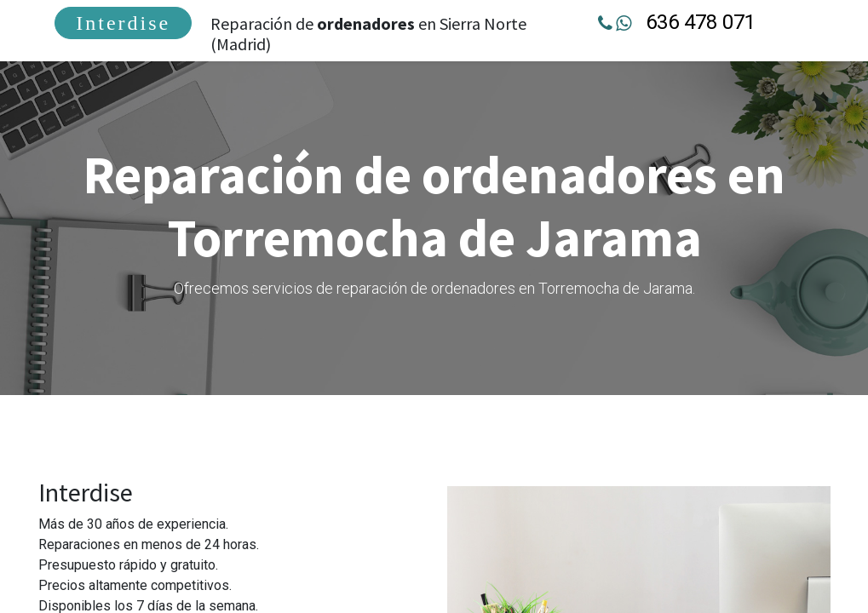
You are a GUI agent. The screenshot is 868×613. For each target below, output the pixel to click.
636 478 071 (700, 22)
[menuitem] (125, 23)
